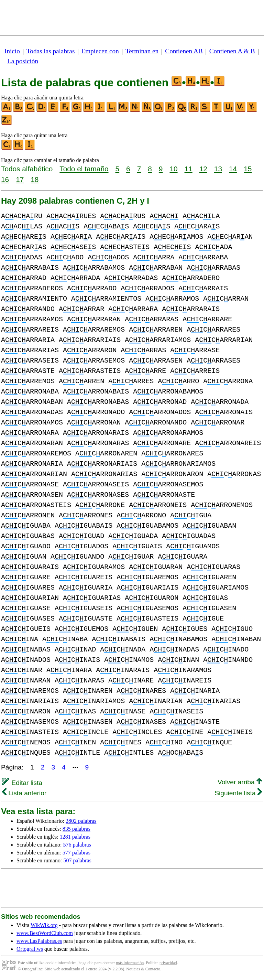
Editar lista (22, 783)
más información (130, 963)
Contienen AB (184, 51)
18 (35, 179)
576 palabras (77, 845)
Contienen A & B (232, 51)
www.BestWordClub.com (45, 933)
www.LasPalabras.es (39, 941)
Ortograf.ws (30, 949)
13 (218, 169)
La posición (23, 61)
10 (173, 169)
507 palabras (77, 860)
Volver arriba (240, 782)
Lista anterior (24, 793)
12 (203, 169)
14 (233, 169)
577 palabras (76, 853)
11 (189, 169)
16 (5, 179)
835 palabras (76, 829)
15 (248, 169)
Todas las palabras (51, 51)
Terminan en (142, 51)
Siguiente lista (238, 793)
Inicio (12, 51)
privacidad (168, 963)
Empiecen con (100, 51)
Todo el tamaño (84, 169)
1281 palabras (75, 837)
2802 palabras (81, 821)
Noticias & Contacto (143, 969)
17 (20, 179)
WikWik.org (44, 925)
